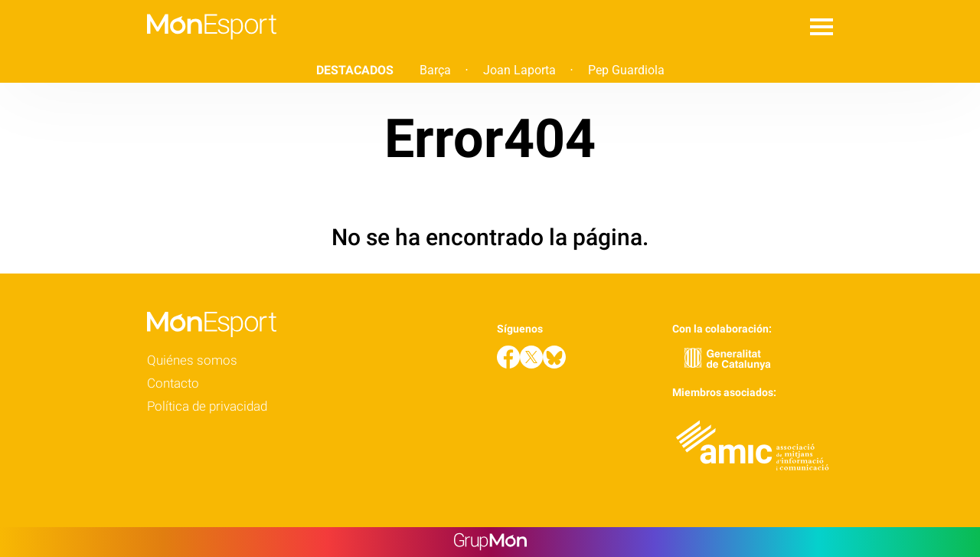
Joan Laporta (519, 70)
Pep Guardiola (626, 70)
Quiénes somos (192, 360)
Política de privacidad (207, 406)
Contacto (173, 383)
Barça (435, 70)
